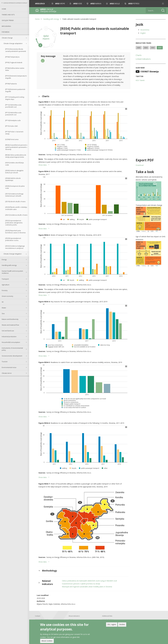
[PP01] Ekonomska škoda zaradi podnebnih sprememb (16, 50)
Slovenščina (145, 30)
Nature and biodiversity (10, 319)
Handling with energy (9, 265)
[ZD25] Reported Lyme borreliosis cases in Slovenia (15, 232)
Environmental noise (9, 367)
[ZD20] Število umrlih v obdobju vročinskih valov (16, 208)
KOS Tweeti (140, 80)
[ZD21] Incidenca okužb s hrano (16, 215)
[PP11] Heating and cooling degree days (15, 98)
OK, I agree (112, 625)
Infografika (6, 26)
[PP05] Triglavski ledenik (14, 62)
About (71, 620)
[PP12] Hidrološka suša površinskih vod (13, 106)
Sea (3, 313)
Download (140, 165)
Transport (5, 279)
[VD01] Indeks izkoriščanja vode (14, 164)
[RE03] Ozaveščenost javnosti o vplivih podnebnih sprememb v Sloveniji (16, 147)
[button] (163, 4)
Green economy (7, 296)
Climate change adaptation (13, 43)
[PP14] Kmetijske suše (13, 120)
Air (3, 302)
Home (4, 9)
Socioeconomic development (12, 356)
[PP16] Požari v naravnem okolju (14, 133)
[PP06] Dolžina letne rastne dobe (15, 69)
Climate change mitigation (13, 254)
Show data (43, 165)
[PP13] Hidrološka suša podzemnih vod (13, 114)
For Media (6, 32)
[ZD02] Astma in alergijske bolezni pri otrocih (14, 172)
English (143, 33)
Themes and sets (8, 15)
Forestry (5, 290)
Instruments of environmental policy (12, 349)
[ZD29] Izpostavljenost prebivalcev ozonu (13, 239)
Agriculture (6, 285)
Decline (122, 625)
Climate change (7, 38)
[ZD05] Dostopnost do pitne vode (15, 187)
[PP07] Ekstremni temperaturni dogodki (16, 77)
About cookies (47, 641)
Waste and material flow (10, 325)
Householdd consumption (11, 342)
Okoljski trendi (8, 20)
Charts (139, 55)
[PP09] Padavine (11, 84)
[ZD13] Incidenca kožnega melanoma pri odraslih (14, 195)
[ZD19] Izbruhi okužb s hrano (15, 201)
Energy (4, 260)
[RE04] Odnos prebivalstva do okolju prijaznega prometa (16, 156)
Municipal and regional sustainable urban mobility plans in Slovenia (87, 587)
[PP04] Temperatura (12, 57)
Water (4, 308)
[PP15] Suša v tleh (11, 126)
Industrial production (9, 337)
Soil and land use (8, 331)
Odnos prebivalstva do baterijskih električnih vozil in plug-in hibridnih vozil (89, 581)
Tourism (5, 362)
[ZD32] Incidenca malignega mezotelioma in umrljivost (15, 247)
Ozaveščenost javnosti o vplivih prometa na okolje (81, 584)
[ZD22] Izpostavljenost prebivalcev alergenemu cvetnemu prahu (14, 223)
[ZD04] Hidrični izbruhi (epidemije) (13, 179)
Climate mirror (7, 373)
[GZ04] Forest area (12, 139)
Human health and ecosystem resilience (12, 272)
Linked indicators (143, 59)
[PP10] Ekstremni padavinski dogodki (15, 90)
